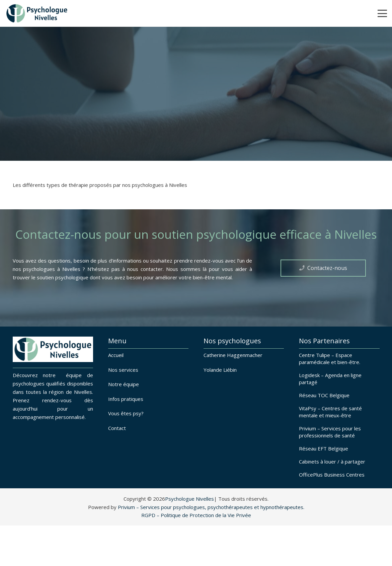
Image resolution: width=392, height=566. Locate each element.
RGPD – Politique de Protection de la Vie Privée (196, 515)
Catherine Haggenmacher (233, 355)
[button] (382, 13)
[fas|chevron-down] (196, 142)
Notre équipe (124, 384)
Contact (117, 428)
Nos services (123, 370)
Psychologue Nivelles (189, 499)
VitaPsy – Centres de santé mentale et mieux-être (330, 412)
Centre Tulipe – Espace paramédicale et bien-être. (330, 359)
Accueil (116, 355)
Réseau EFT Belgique (324, 448)
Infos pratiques (126, 399)
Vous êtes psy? (126, 413)
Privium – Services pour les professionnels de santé (330, 432)
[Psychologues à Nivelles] (37, 13)
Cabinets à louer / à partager (332, 462)
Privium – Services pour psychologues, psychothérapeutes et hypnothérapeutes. (211, 507)
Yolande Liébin (220, 370)
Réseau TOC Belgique (324, 395)
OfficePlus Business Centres (332, 475)
